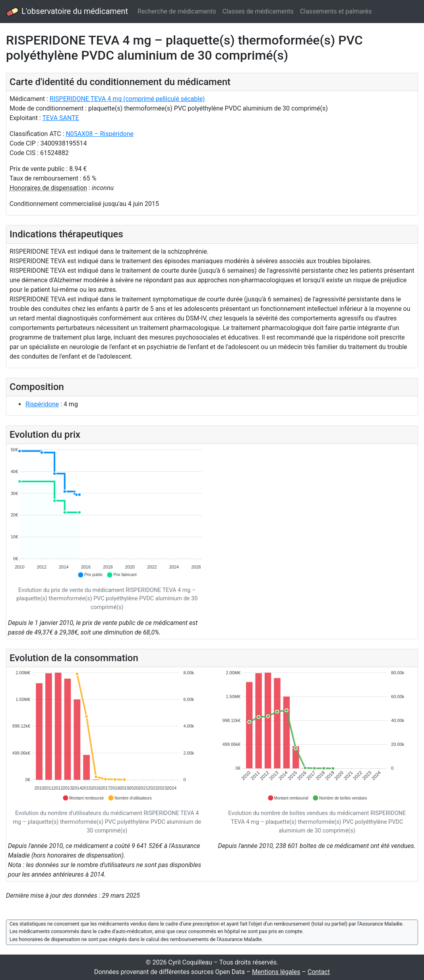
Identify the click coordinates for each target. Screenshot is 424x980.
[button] (90, 575)
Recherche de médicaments (177, 11)
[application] (107, 513)
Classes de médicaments (258, 11)
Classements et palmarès (336, 11)
